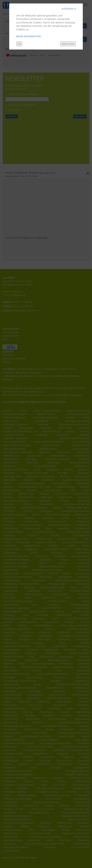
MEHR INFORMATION (29, 36)
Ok (19, 44)
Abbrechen (68, 44)
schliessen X (69, 9)
